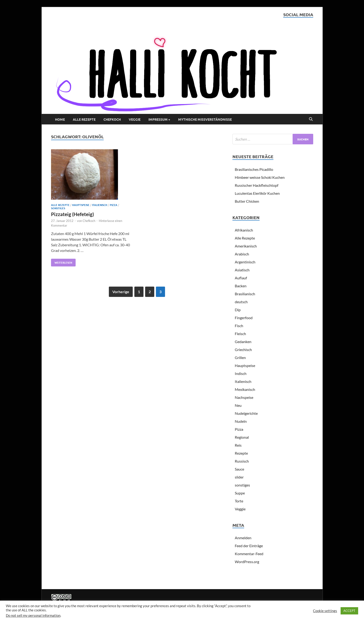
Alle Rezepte (84, 119)
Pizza (114, 205)
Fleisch (240, 334)
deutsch (241, 302)
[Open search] (311, 119)
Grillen (240, 357)
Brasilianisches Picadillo (254, 169)
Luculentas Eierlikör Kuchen (257, 193)
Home (60, 119)
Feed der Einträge (249, 546)
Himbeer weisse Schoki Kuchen (260, 177)
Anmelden (243, 538)
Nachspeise (244, 397)
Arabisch (242, 254)
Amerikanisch (246, 246)
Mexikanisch (245, 389)
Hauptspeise (81, 205)
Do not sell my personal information (33, 615)
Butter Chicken (247, 201)
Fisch (239, 326)
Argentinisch (245, 262)
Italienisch (100, 205)
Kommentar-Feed (249, 554)
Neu (238, 405)
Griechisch (243, 350)
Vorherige (121, 292)
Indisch (241, 373)
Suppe (240, 493)
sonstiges (58, 208)
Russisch (242, 461)
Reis (238, 445)
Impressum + (159, 119)
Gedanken (243, 342)
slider (239, 477)
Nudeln (241, 421)
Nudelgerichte (246, 413)
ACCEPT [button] (349, 611)
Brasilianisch (245, 294)
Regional (242, 437)
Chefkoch (112, 119)
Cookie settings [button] (325, 611)
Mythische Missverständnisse (205, 119)
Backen (241, 286)
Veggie (135, 119)
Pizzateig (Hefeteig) (72, 214)
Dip (238, 310)
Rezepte (241, 453)
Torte (239, 501)
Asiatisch (242, 270)
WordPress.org (247, 562)
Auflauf (241, 278)
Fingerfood (244, 318)
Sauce (239, 469)
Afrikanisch (244, 230)
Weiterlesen (62, 262)
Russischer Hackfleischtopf (257, 185)
